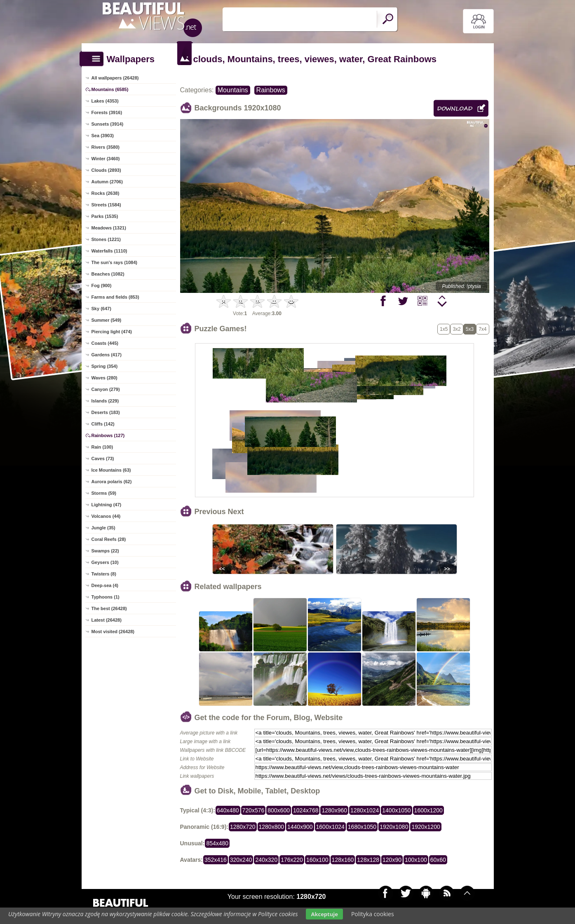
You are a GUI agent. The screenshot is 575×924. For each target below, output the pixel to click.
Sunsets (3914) (108, 124)
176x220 (292, 860)
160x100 (317, 860)
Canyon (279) (106, 389)
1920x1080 (394, 827)
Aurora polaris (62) (112, 482)
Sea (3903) (103, 136)
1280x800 (272, 827)
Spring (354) (105, 366)
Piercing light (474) (112, 332)
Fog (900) (102, 285)
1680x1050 (362, 827)
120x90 (392, 860)
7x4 (482, 329)
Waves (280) (104, 378)
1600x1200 (428, 810)
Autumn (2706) (107, 182)
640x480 (228, 810)
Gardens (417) (107, 355)
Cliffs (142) (103, 424)
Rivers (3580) (106, 147)
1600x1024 (330, 827)
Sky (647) (101, 309)
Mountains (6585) (110, 89)
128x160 (343, 860)
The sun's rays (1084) (114, 262)
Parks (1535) (105, 216)
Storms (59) (104, 493)
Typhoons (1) (106, 597)
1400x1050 (396, 810)
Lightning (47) (107, 505)
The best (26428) (109, 608)
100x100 (416, 860)
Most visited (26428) (113, 632)
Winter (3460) (106, 159)
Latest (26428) (107, 620)
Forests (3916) (107, 112)
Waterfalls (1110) (109, 251)
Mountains (233, 90)
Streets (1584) (106, 205)
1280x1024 (365, 810)
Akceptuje (324, 914)
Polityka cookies (373, 914)
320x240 (241, 860)
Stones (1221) (106, 239)
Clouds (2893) (106, 170)
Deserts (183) (106, 412)
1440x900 (300, 827)
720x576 (253, 810)
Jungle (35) (103, 528)
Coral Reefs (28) (109, 539)
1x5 (444, 329)
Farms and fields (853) (115, 297)
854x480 (217, 843)
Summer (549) (107, 320)
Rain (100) (102, 447)
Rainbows (271, 90)
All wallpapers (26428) (115, 78)
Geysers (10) (105, 562)
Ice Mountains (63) (111, 470)
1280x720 (243, 827)
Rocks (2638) (106, 193)
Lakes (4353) (105, 101)
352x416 (216, 860)
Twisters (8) (104, 574)
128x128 (368, 860)
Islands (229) (105, 401)
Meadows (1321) (109, 228)
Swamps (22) (105, 551)
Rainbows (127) (108, 435)
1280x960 (334, 810)
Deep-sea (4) (105, 585)
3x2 (456, 329)
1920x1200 (426, 827)
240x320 (266, 860)
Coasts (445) (105, 343)
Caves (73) (103, 458)
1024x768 (306, 810)
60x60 (438, 860)
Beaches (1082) (108, 274)
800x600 (279, 810)
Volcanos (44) (106, 516)
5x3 (470, 329)
